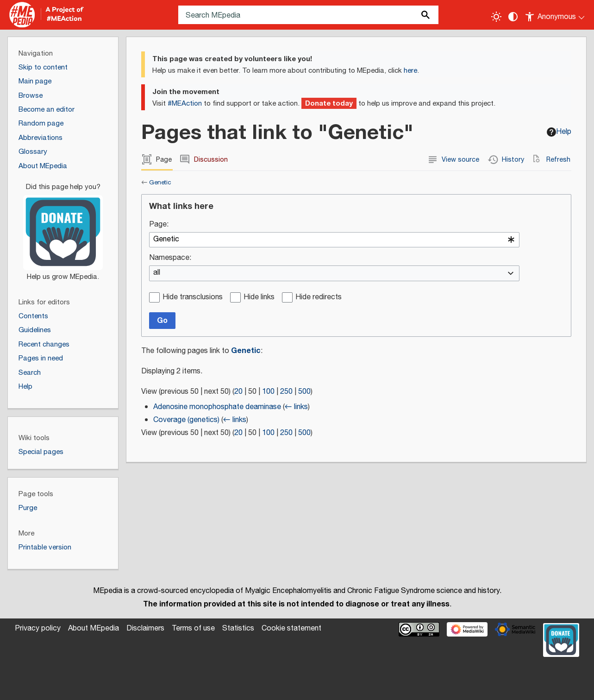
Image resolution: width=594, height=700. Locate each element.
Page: (159, 225)
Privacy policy (38, 628)
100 (268, 392)
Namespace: (170, 258)
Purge (28, 508)
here (410, 71)
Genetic (160, 183)
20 (238, 392)
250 (286, 392)
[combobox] (334, 240)
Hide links (259, 298)
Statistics (238, 628)
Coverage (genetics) (186, 420)
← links (296, 407)
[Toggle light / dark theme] (496, 17)
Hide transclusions (193, 298)
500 (304, 392)
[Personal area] (555, 15)
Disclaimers (145, 628)
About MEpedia (94, 628)
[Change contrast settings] (513, 17)
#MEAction (185, 104)
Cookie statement (291, 628)
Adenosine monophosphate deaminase (217, 407)
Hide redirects (319, 298)
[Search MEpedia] (308, 15)
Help (559, 132)
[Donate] (63, 228)
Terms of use (193, 628)
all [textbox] (157, 273)
